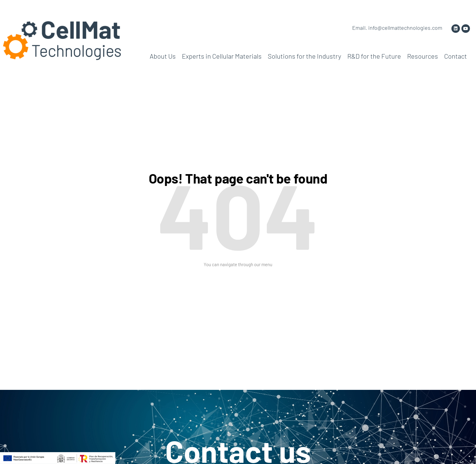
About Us (163, 56)
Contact (456, 56)
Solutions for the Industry (304, 56)
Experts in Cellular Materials (222, 56)
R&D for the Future (374, 56)
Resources (423, 56)
